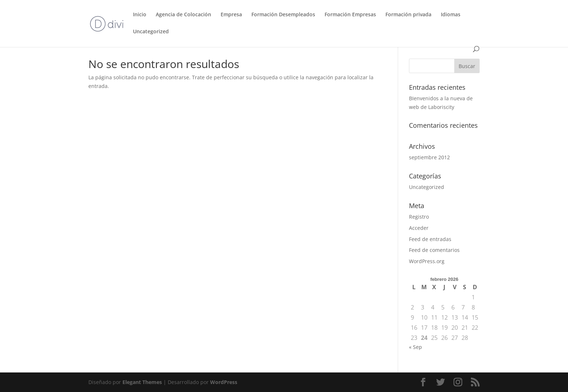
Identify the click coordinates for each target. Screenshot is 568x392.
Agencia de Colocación (183, 15)
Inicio (140, 15)
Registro (419, 217)
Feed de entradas (430, 239)
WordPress (224, 382)
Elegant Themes (142, 382)
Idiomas (451, 15)
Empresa (231, 15)
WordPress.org (427, 261)
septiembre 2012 (429, 157)
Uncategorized (151, 32)
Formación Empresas (350, 15)
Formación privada (408, 15)
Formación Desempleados (283, 15)
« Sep (415, 347)
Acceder (419, 228)
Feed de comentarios (434, 250)
